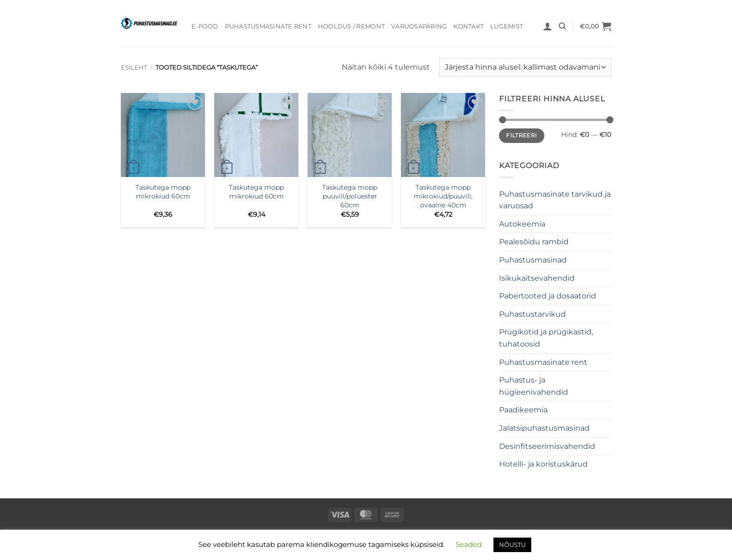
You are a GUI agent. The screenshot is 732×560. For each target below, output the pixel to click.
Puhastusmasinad (533, 260)
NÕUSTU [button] (512, 545)
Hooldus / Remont (351, 26)
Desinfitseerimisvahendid (547, 446)
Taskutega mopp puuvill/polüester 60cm (350, 196)
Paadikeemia (523, 410)
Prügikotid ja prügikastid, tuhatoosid (546, 338)
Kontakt (468, 26)
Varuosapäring (419, 26)
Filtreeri (521, 135)
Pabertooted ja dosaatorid (548, 296)
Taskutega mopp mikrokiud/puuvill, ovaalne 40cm (443, 196)
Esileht (134, 67)
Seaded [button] (469, 544)
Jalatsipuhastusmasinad (544, 428)
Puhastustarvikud (532, 314)
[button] (548, 26)
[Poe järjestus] (525, 67)
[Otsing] (562, 26)
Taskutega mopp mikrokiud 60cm (163, 192)
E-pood (205, 26)
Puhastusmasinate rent (268, 26)
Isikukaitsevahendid (537, 278)
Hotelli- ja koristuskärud (543, 464)
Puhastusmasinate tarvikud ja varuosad (555, 200)
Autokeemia (522, 224)
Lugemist (507, 26)
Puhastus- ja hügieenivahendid (534, 386)
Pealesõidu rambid (534, 242)
